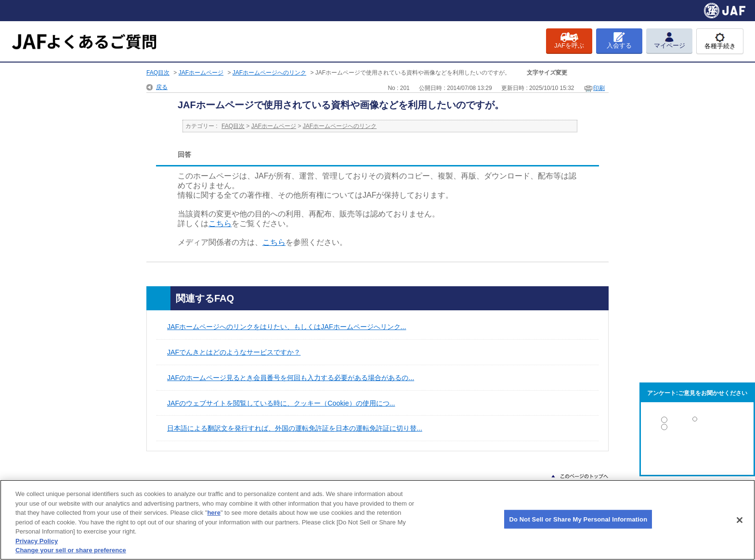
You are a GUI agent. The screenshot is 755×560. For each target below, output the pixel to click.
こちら (220, 223)
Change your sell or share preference (71, 550)
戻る (162, 87)
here (214, 513)
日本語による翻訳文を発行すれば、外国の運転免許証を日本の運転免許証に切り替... (295, 428)
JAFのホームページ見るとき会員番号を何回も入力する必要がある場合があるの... (291, 378)
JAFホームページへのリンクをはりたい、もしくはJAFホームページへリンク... (286, 327)
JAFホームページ (201, 73)
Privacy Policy (37, 541)
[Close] (740, 520)
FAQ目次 (158, 73)
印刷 (599, 88)
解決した (697, 422)
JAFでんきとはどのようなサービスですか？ (234, 352)
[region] (377, 520)
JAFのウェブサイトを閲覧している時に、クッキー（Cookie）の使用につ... (281, 403)
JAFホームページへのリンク (269, 73)
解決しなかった (697, 453)
